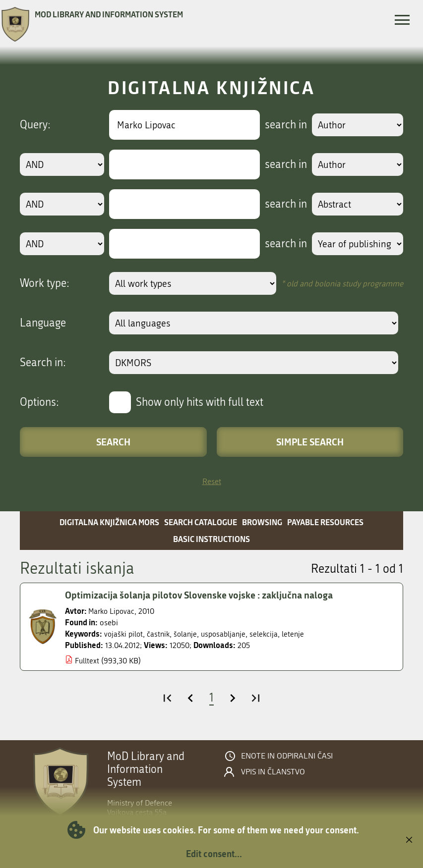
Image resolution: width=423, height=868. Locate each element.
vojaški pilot (124, 634)
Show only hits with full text (200, 402)
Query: (35, 125)
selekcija (270, 634)
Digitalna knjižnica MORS (109, 522)
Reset (212, 481)
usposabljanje (228, 634)
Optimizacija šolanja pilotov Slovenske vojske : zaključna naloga (205, 595)
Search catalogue (201, 522)
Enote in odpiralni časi (287, 756)
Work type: (45, 283)
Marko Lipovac (113, 611)
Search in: (43, 363)
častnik (161, 634)
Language (43, 323)
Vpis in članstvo (273, 772)
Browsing (262, 522)
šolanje (189, 634)
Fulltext (88, 661)
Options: (39, 402)
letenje (300, 634)
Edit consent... (214, 854)
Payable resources (325, 522)
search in (282, 125)
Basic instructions (211, 539)
